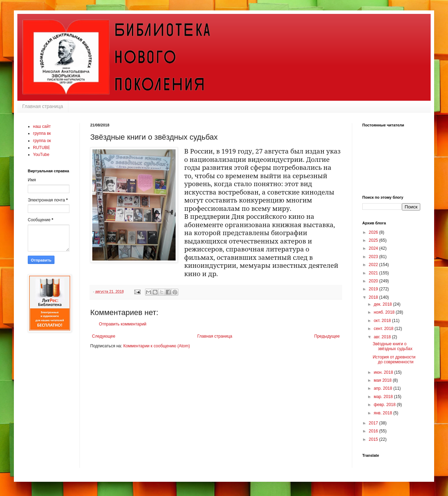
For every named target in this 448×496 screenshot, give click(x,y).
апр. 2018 (384, 388)
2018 (374, 297)
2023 (374, 257)
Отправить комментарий (123, 324)
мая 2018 (383, 380)
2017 (374, 423)
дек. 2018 (383, 304)
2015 (374, 439)
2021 (374, 273)
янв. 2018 (383, 413)
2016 (374, 431)
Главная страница (43, 106)
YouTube (41, 155)
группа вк (42, 133)
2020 (374, 281)
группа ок (42, 141)
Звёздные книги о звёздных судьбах (393, 346)
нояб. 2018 (385, 312)
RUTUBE (41, 148)
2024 (374, 248)
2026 (374, 232)
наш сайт (42, 126)
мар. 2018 (384, 397)
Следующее (104, 336)
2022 (374, 265)
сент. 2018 (384, 329)
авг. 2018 (383, 337)
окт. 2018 (383, 321)
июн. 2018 (384, 372)
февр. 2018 (385, 405)
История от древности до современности (394, 359)
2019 (374, 289)
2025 (374, 240)
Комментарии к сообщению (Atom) (157, 346)
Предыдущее (327, 336)
